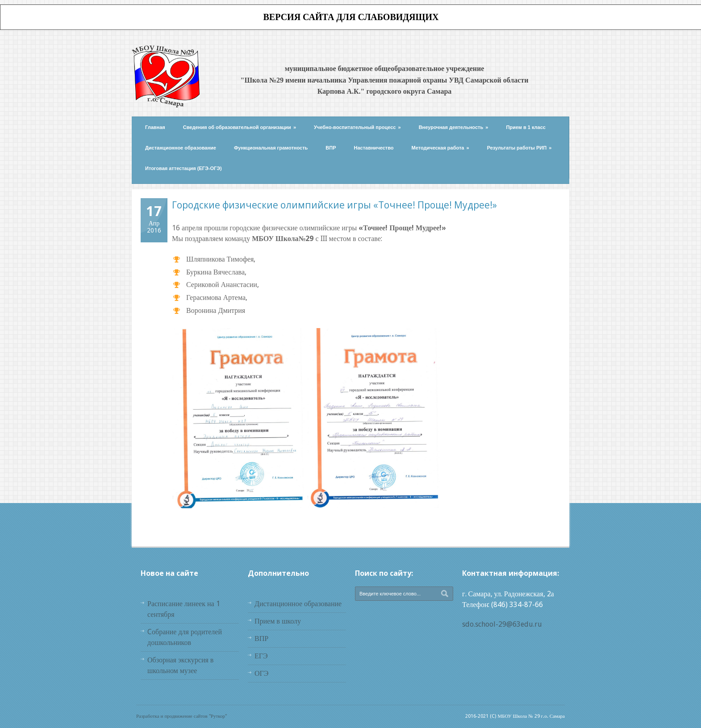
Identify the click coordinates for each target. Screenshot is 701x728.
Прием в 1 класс (526, 127)
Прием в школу (278, 621)
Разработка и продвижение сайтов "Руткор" (182, 716)
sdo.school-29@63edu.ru (502, 624)
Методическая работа (440, 148)
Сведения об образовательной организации (240, 127)
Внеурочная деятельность (454, 127)
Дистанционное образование (181, 148)
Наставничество (374, 148)
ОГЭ (261, 673)
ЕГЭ (261, 656)
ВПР (331, 148)
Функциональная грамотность (271, 148)
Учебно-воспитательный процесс (357, 127)
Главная (155, 127)
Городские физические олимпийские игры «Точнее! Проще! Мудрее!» (334, 205)
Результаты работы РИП (519, 148)
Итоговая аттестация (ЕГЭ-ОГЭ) (184, 168)
